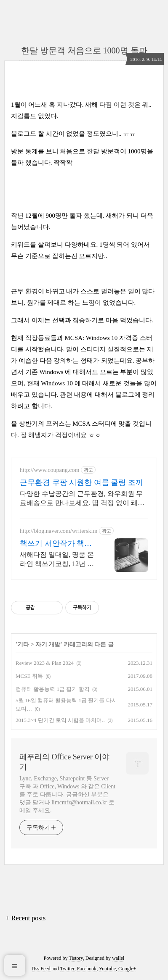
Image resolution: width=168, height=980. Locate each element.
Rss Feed (41, 969)
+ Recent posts (26, 918)
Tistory (76, 958)
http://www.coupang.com (49, 470)
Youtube (107, 969)
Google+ (127, 969)
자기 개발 (48, 644)
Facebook (87, 969)
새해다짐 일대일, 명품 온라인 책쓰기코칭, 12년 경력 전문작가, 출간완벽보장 (57, 560)
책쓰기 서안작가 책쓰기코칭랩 (56, 544)
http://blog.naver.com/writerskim (59, 531)
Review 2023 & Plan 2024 (45, 663)
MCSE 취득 (29, 676)
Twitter (67, 969)
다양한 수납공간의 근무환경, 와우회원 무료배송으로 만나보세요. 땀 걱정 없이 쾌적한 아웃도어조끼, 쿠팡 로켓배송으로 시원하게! (82, 499)
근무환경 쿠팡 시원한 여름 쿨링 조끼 (81, 482)
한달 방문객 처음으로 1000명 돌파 (84, 50)
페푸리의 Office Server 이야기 (64, 762)
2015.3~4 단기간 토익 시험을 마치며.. (60, 720)
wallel (118, 958)
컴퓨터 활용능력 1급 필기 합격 (53, 689)
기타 (23, 644)
